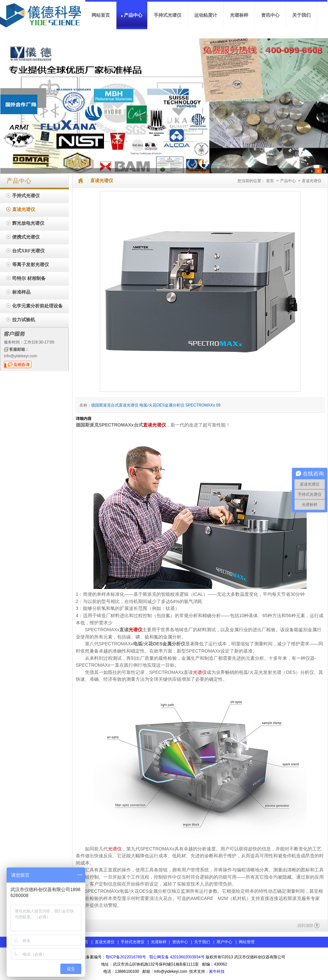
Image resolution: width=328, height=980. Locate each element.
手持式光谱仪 (133, 942)
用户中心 (224, 942)
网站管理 (247, 942)
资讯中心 (180, 942)
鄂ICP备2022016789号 (126, 957)
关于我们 (202, 942)
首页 (270, 181)
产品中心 (288, 181)
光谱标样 (158, 942)
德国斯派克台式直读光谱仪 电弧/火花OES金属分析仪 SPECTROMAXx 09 (156, 405)
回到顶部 (305, 926)
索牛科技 (217, 971)
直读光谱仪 (312, 181)
